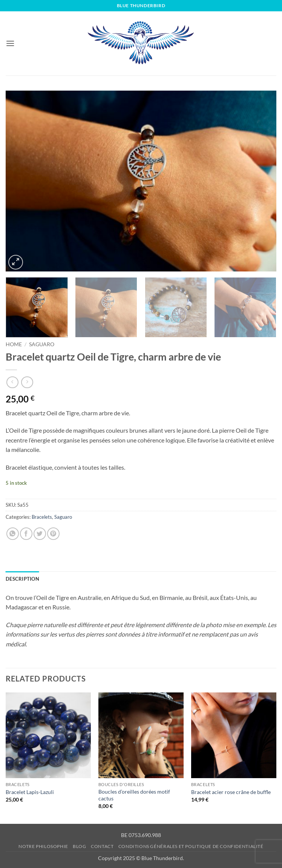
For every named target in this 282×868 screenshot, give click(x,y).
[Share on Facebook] (26, 534)
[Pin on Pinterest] (53, 534)
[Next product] (12, 382)
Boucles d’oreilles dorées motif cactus (134, 795)
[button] (10, 43)
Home (14, 344)
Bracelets (42, 517)
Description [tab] (22, 579)
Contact (102, 846)
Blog (79, 846)
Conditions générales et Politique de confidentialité (191, 846)
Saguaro (42, 344)
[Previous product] (27, 382)
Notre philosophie (43, 846)
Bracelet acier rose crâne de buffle (231, 792)
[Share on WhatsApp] (13, 534)
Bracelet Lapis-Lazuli (30, 792)
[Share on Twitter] (40, 534)
